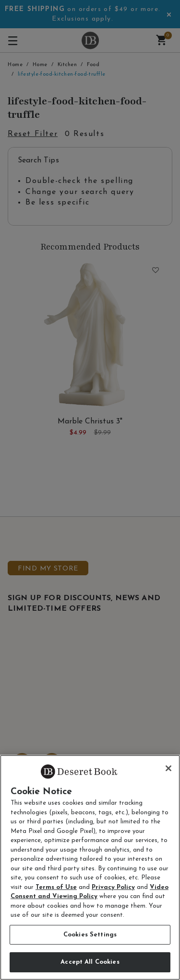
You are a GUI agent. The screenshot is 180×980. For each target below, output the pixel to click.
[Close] (168, 768)
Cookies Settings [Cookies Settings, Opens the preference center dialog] (90, 935)
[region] (90, 867)
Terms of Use (56, 887)
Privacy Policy (113, 887)
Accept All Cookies (90, 962)
